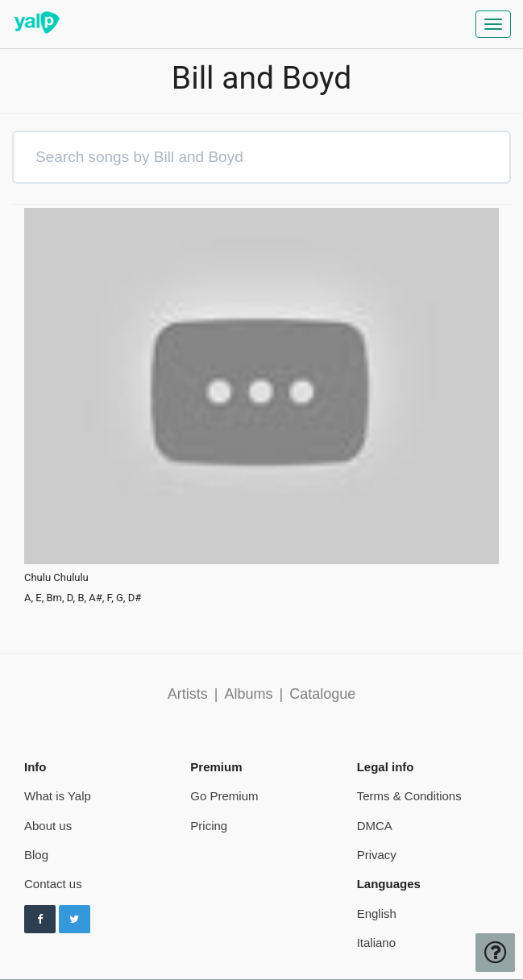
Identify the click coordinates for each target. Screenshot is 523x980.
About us (48, 826)
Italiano (376, 943)
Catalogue (322, 694)
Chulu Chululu (56, 578)
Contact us (53, 884)
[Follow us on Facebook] (40, 920)
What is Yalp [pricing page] (58, 796)
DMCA (375, 826)
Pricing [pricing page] (209, 826)
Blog (36, 855)
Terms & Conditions (409, 796)
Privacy (377, 855)
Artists (188, 694)
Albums (248, 694)
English (377, 914)
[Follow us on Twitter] (75, 920)
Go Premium (224, 796)
